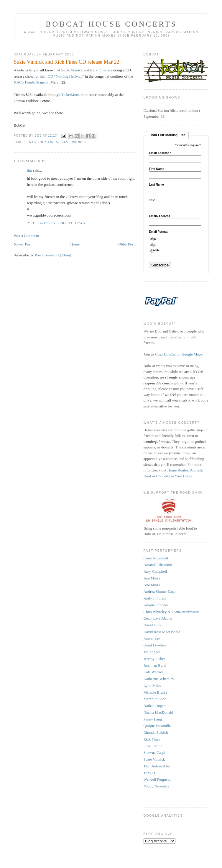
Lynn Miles (152, 686)
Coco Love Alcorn (158, 618)
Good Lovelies (155, 645)
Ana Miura (152, 578)
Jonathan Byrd (155, 665)
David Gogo (153, 625)
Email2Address (159, 216)
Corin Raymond (156, 558)
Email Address (160, 153)
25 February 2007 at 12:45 (56, 223)
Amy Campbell (155, 571)
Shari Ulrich (153, 746)
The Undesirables (157, 766)
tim (30, 170)
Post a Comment (27, 236)
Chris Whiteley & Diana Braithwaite (172, 612)
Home (75, 244)
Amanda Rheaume (158, 565)
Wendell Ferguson (157, 779)
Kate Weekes (154, 672)
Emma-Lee (152, 639)
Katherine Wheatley (159, 679)
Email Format (158, 232)
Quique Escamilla (157, 726)
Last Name (156, 185)
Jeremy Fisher (154, 659)
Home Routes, (179, 470)
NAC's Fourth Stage (30, 82)
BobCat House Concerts (111, 24)
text (156, 245)
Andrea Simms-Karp (159, 591)
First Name (157, 169)
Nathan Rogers (155, 706)
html (156, 239)
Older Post (126, 244)
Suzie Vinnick (72, 70)
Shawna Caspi (154, 752)
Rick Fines (98, 70)
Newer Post (23, 244)
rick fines (48, 142)
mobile (157, 251)
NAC (33, 142)
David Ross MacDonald (162, 632)
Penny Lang (153, 719)
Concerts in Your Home (174, 476)
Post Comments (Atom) (53, 255)
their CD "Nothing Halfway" (62, 76)
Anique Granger (156, 605)
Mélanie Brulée (156, 692)
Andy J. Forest (155, 598)
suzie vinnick (73, 142)
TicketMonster (73, 95)
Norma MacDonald (158, 712)
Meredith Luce (155, 699)
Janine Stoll (153, 652)
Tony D (149, 773)
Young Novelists (156, 786)
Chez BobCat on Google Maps (179, 354)
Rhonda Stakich (156, 732)
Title (152, 200)
